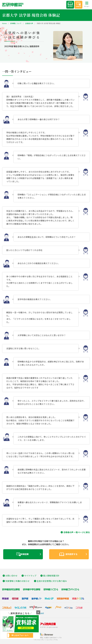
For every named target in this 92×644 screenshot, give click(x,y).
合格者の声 (29, 23)
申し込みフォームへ (20, 635)
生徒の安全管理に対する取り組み (52, 581)
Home (4, 23)
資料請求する (68, 554)
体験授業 (78, 5)
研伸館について (16, 23)
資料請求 (70, 5)
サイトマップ (30, 576)
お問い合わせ (11, 576)
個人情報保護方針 (51, 576)
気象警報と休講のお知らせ (17, 581)
